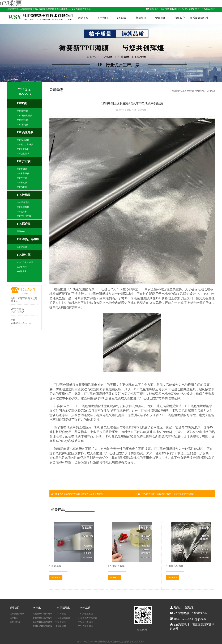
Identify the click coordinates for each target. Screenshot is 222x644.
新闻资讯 (141, 18)
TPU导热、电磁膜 (28, 239)
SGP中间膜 (22, 267)
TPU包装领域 (23, 154)
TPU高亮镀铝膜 (86, 622)
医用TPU (21, 231)
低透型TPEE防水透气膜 (42, 622)
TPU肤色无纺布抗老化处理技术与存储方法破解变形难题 (164, 494)
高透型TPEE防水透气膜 (42, 614)
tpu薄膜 (191, 91)
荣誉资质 (160, 18)
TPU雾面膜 (61, 614)
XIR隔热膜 (22, 271)
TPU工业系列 (23, 149)
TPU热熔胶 (22, 212)
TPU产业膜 (24, 161)
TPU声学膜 (22, 178)
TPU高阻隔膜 (25, 132)
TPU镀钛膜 (61, 622)
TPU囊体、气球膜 (25, 145)
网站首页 (83, 18)
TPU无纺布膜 (23, 207)
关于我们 (103, 18)
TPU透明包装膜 (63, 618)
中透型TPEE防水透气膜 (42, 618)
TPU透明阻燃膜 (86, 626)
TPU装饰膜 (24, 195)
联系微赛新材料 (199, 18)
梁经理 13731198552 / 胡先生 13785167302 (188, 9)
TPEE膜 (22, 103)
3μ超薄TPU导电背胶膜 (88, 618)
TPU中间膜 (22, 169)
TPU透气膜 (22, 183)
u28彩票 (122, 18)
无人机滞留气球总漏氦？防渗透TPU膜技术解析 (77, 494)
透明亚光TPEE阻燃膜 (42, 626)
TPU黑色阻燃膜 (98, 294)
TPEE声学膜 (22, 120)
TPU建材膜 (24, 255)
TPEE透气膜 (22, 111)
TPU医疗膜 (24, 224)
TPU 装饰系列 (23, 203)
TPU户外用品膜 (24, 216)
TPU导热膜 (22, 247)
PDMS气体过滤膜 (25, 262)
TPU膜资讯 (15, 622)
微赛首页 (15, 608)
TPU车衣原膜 (23, 174)
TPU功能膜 (22, 187)
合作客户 (180, 18)
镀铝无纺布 (61, 626)
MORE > (56, 578)
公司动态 (211, 91)
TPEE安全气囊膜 (24, 116)
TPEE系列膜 (22, 125)
